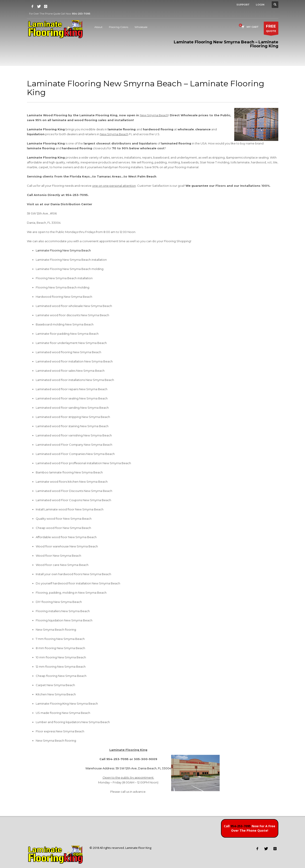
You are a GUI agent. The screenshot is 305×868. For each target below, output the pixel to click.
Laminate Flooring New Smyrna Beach (63, 250)
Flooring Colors (119, 27)
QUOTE (271, 29)
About (98, 27)
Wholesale (141, 27)
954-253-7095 (241, 826)
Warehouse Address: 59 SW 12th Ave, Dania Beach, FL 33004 (128, 768)
